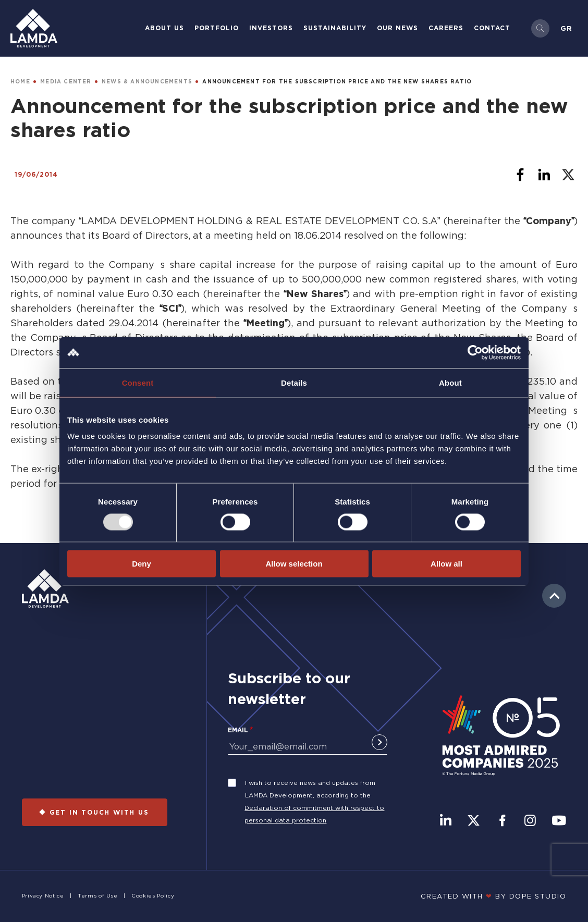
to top (554, 596)
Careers (446, 28)
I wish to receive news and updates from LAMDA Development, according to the (310, 789)
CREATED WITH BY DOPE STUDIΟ (494, 896)
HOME (20, 82)
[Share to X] (568, 175)
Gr (566, 28)
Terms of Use (98, 896)
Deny (142, 564)
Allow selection (294, 564)
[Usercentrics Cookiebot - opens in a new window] (475, 352)
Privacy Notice (43, 896)
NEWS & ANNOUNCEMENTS (147, 82)
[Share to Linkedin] (544, 175)
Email (238, 730)
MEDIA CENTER (66, 82)
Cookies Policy (153, 896)
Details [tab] (294, 382)
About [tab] (450, 382)
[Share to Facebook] (520, 175)
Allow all (446, 564)
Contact (492, 28)
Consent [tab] (138, 382)
